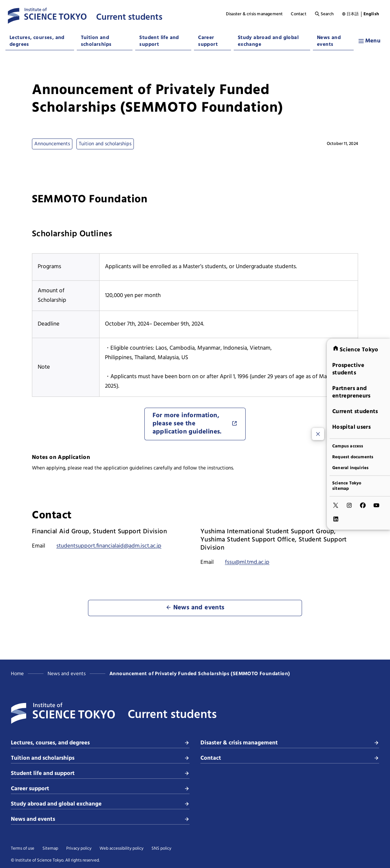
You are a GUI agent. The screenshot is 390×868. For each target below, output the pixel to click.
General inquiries (350, 468)
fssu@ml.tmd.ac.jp (247, 562)
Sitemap (50, 849)
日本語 (353, 14)
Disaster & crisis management (254, 14)
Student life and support (159, 41)
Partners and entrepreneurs (351, 392)
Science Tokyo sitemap (347, 486)
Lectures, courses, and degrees (37, 41)
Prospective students (348, 369)
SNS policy (161, 849)
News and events (329, 41)
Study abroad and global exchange (268, 41)
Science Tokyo (355, 349)
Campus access (348, 446)
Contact (298, 14)
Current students (355, 411)
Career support (208, 41)
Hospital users (351, 427)
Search (324, 14)
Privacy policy (79, 849)
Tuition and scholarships (96, 41)
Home (17, 674)
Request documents (353, 457)
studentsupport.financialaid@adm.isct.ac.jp (109, 546)
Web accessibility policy (121, 849)
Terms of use (23, 849)
